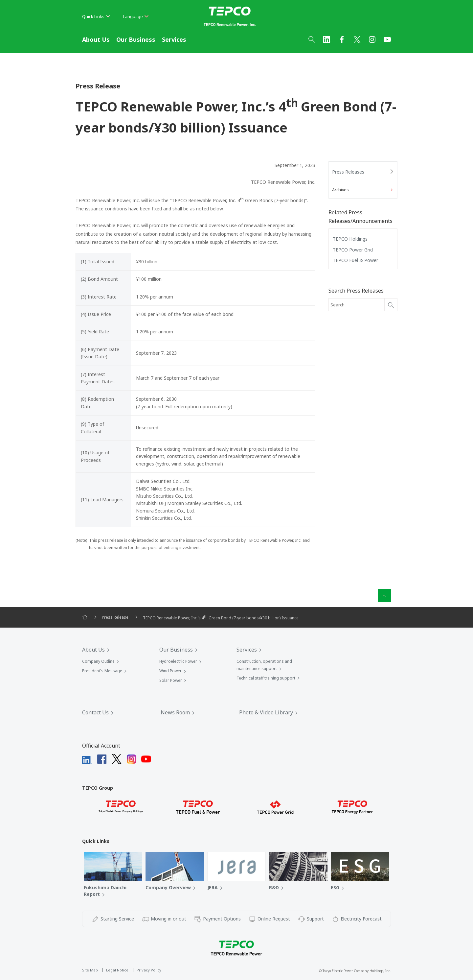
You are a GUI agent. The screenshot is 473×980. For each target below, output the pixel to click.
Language (136, 16)
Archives (340, 190)
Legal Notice (117, 970)
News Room (175, 712)
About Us (96, 39)
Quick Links (96, 16)
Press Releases (348, 172)
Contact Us (95, 712)
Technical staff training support (266, 678)
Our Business (136, 39)
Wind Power (170, 671)
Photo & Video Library (266, 712)
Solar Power (171, 680)
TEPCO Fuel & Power (355, 260)
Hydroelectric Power (178, 661)
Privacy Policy (149, 970)
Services (174, 39)
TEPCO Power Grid (353, 250)
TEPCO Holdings (350, 239)
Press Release (115, 617)
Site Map (90, 970)
